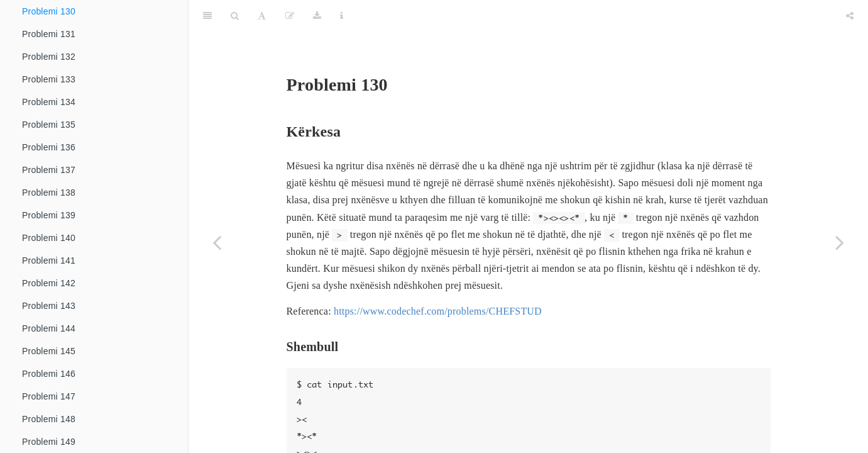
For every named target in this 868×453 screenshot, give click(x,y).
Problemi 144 (49, 328)
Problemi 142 (49, 283)
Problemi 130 (49, 11)
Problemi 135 (49, 125)
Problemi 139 (49, 215)
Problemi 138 (49, 193)
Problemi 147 (49, 396)
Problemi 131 (49, 34)
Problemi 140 (49, 238)
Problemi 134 (49, 102)
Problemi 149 (49, 442)
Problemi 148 (49, 419)
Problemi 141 (49, 260)
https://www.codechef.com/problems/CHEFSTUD (438, 280)
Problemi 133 (49, 79)
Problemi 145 (49, 351)
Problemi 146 (49, 374)
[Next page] (840, 242)
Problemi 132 (49, 57)
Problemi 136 (49, 147)
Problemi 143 (49, 306)
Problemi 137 (49, 170)
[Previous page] (217, 242)
